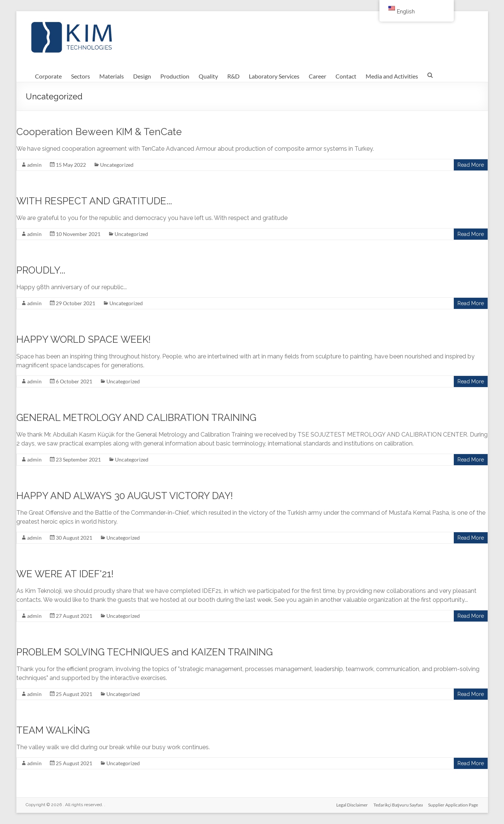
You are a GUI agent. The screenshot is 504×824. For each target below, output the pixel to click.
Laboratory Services (274, 76)
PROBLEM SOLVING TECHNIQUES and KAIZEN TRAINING (145, 652)
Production (175, 76)
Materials (112, 76)
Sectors (81, 76)
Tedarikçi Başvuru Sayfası (398, 804)
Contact (346, 76)
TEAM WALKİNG (53, 730)
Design (142, 76)
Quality (208, 76)
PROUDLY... (41, 270)
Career (317, 76)
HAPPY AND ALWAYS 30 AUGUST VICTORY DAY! (125, 496)
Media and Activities (392, 76)
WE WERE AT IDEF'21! (65, 574)
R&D (233, 76)
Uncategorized (117, 165)
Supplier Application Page (454, 804)
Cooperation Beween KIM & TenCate (99, 132)
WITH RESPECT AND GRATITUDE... (94, 201)
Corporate (48, 76)
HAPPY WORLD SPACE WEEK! (84, 339)
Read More (471, 165)
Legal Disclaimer (352, 804)
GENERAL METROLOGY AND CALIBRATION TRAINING (136, 418)
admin (34, 165)
